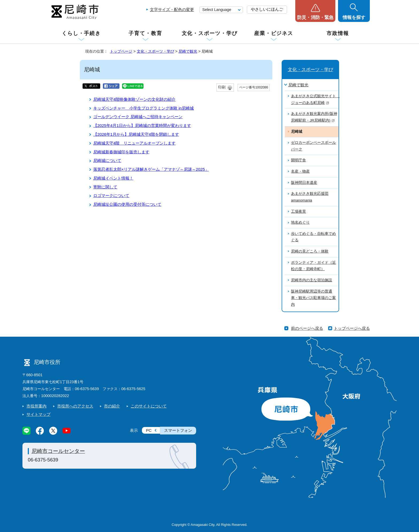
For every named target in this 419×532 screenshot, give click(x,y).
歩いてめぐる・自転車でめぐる (313, 237)
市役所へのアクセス (75, 406)
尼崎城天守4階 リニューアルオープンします (134, 143)
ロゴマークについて (111, 195)
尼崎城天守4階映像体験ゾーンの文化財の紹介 (134, 99)
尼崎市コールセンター (58, 451)
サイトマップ (38, 414)
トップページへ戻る (352, 328)
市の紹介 (112, 406)
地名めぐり (300, 222)
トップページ (121, 51)
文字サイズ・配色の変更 (172, 9)
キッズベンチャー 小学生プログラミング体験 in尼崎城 (143, 108)
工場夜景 (298, 211)
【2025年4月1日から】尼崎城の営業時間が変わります (142, 125)
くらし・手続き (81, 33)
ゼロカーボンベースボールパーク (313, 146)
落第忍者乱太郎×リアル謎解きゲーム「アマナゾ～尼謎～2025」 (151, 169)
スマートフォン (178, 430)
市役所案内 (36, 406)
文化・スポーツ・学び (210, 33)
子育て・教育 (145, 33)
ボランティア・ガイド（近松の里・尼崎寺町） (313, 266)
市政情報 (338, 33)
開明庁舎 (298, 160)
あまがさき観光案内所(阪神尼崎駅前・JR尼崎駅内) (314, 117)
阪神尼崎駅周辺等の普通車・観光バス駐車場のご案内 (313, 298)
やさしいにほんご (267, 9)
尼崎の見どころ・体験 (310, 251)
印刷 (222, 87)
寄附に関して (105, 187)
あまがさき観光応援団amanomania (310, 197)
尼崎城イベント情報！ (113, 178)
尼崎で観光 (188, 51)
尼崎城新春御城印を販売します (121, 152)
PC (149, 430)
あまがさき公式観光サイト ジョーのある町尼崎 (315, 99)
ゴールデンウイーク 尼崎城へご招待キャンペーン (138, 117)
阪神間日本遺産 (304, 183)
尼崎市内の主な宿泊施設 (312, 280)
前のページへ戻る (307, 328)
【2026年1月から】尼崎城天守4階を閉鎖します (136, 134)
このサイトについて (149, 406)
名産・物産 (300, 171)
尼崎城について (107, 160)
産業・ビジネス (274, 33)
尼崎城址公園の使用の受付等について (127, 204)
